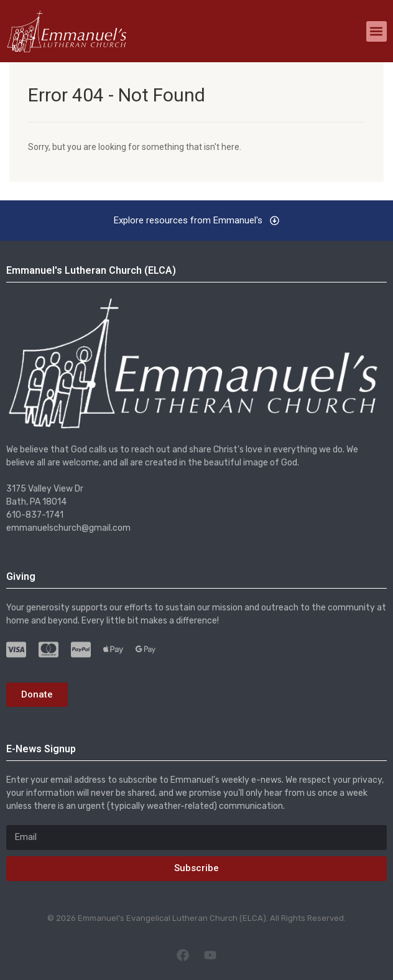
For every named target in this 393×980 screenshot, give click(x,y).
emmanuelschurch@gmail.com (68, 528)
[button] (377, 31)
